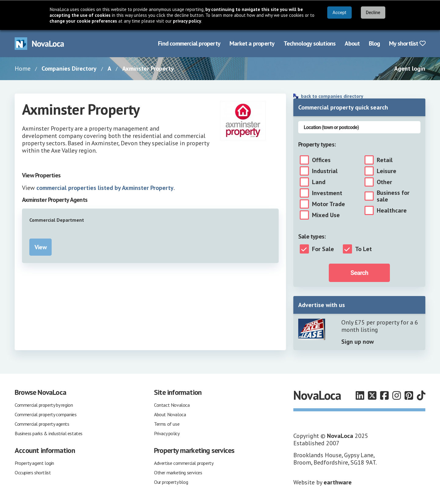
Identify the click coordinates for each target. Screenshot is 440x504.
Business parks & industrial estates (49, 433)
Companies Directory (69, 69)
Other (384, 182)
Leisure (387, 171)
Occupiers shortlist (33, 472)
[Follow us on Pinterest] (409, 395)
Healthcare (392, 210)
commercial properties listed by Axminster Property (105, 188)
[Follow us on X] (372, 395)
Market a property (252, 43)
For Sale (323, 249)
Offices (321, 160)
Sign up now (358, 342)
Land (319, 182)
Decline (373, 13)
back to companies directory (332, 96)
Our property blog (171, 482)
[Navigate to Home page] (39, 44)
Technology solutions (310, 43)
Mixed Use (326, 215)
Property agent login (34, 463)
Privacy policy (167, 433)
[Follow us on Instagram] (397, 395)
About (352, 43)
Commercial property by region (44, 405)
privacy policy (187, 21)
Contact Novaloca (172, 405)
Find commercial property (189, 43)
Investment (327, 193)
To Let (363, 249)
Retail (385, 160)
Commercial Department (57, 220)
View (40, 247)
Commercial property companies (46, 414)
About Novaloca (170, 414)
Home (23, 69)
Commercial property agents (42, 424)
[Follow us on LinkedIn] (360, 395)
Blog (374, 43)
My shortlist (407, 43)
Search (359, 273)
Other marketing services (178, 472)
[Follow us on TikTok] (421, 395)
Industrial (325, 171)
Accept (339, 13)
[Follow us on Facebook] (384, 395)
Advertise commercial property (184, 463)
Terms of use (167, 424)
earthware (338, 482)
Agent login (410, 69)
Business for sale (393, 196)
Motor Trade (328, 204)
